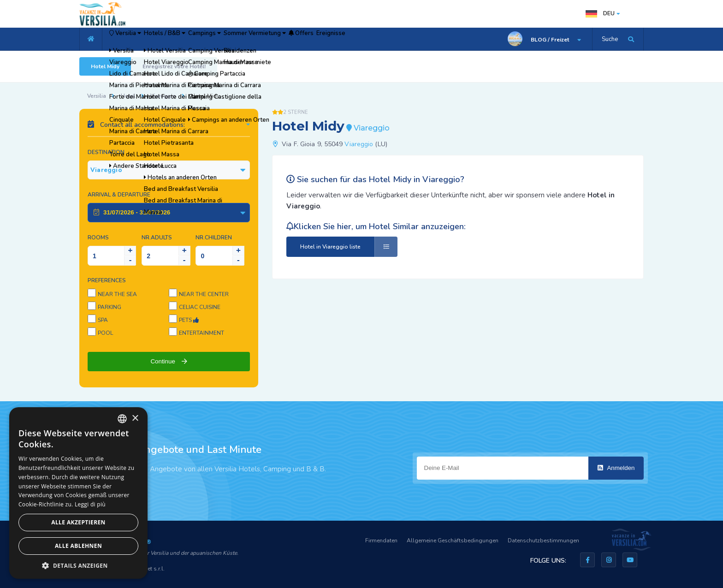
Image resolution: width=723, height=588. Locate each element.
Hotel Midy (105, 66)
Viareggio (163, 96)
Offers (378, 39)
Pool (105, 333)
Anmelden (616, 468)
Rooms (98, 238)
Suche (610, 39)
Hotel (128, 96)
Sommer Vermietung (316, 39)
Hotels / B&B (192, 39)
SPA (103, 320)
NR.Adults (157, 238)
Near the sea (117, 294)
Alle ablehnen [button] (78, 546)
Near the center (204, 294)
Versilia (135, 39)
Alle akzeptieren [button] (78, 522)
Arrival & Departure (119, 195)
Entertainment (201, 333)
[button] (78, 565)
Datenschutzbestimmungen (543, 540)
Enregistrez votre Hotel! (174, 66)
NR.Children (214, 238)
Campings (249, 39)
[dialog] (78, 493)
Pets (189, 320)
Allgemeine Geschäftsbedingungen (453, 540)
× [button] (135, 419)
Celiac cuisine (200, 307)
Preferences (107, 280)
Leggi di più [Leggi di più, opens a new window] (90, 504)
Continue (169, 361)
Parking (110, 307)
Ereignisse (421, 39)
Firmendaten (381, 540)
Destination (106, 152)
